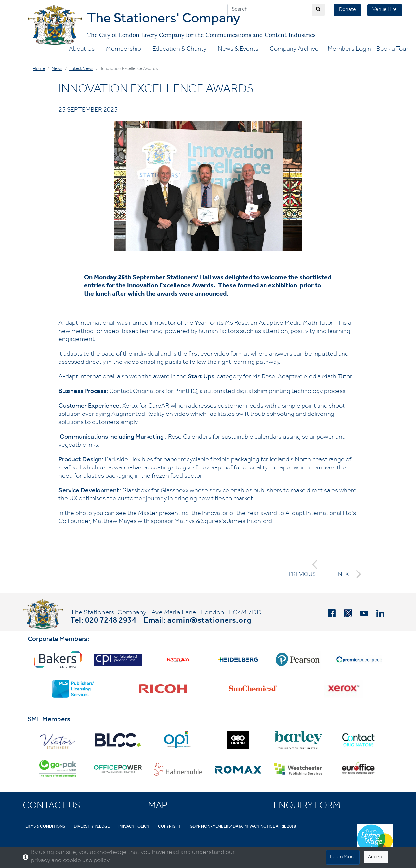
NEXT (348, 574)
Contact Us (52, 807)
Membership (123, 50)
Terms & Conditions (44, 827)
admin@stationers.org (209, 621)
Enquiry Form (307, 807)
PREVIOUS (303, 569)
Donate (347, 10)
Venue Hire (385, 10)
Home (39, 69)
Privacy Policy (134, 827)
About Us (82, 50)
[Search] (270, 10)
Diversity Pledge (92, 827)
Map (158, 807)
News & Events (238, 50)
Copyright (169, 827)
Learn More (343, 857)
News (57, 69)
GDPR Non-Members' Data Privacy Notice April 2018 (243, 827)
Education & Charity (179, 50)
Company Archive (294, 50)
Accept (376, 857)
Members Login (349, 50)
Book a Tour (392, 50)
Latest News (81, 69)
